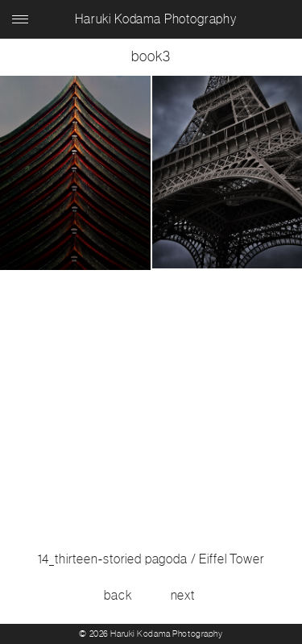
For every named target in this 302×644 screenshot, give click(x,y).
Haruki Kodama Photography (156, 19)
